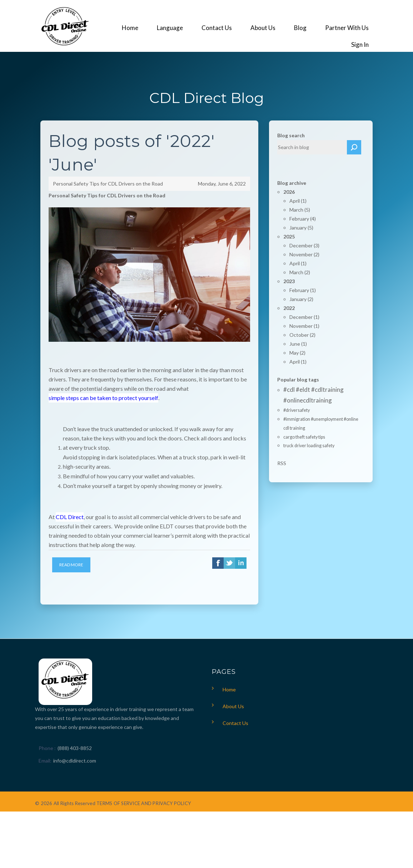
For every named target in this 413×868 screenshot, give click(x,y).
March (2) (300, 272)
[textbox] (312, 147)
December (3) (304, 245)
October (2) (302, 335)
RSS (282, 463)
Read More (71, 565)
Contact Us (235, 723)
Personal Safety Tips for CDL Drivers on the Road (108, 184)
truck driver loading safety (309, 446)
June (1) (298, 344)
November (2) (304, 254)
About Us (233, 706)
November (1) (304, 326)
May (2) (297, 353)
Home (229, 689)
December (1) (304, 317)
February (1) (303, 290)
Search (354, 147)
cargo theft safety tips (304, 437)
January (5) (301, 228)
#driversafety (297, 410)
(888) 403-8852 (75, 748)
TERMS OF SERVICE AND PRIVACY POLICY (144, 803)
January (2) (301, 299)
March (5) (300, 210)
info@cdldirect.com (75, 761)
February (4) (303, 219)
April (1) (298, 201)
